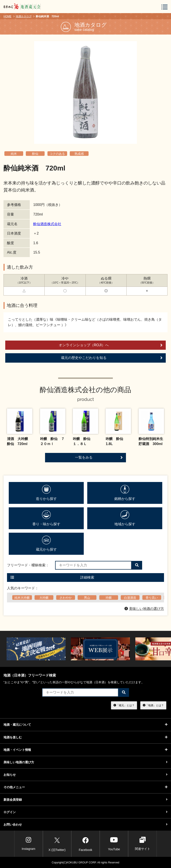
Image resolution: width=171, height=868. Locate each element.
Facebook (85, 844)
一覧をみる (99, 457)
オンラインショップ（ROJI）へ (111, 345)
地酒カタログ (24, 16)
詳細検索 (52, 577)
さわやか (66, 598)
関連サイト (143, 844)
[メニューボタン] (164, 7)
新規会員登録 (85, 800)
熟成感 (79, 154)
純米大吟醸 (22, 598)
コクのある (57, 154)
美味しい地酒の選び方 (144, 609)
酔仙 (35, 154)
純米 (14, 154)
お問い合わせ (85, 825)
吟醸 (109, 598)
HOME (7, 16)
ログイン (85, 812)
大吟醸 (44, 598)
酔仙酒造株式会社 (47, 224)
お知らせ (85, 775)
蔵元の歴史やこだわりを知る (112, 358)
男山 (87, 598)
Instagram (28, 844)
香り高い (152, 598)
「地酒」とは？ (153, 705)
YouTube (114, 844)
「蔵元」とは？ (124, 705)
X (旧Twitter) (57, 844)
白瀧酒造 (130, 598)
